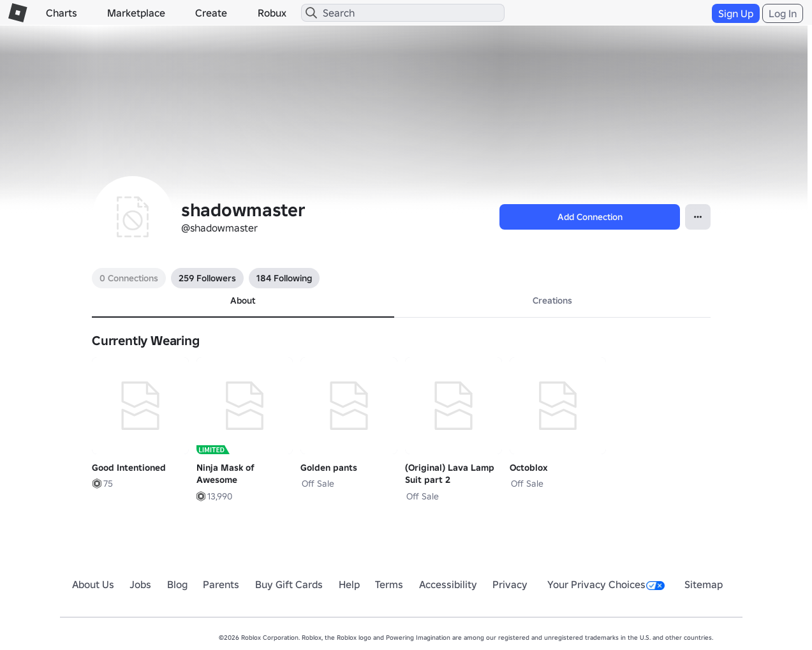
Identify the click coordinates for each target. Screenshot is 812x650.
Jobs (140, 584)
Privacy (510, 584)
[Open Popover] (698, 217)
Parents (221, 584)
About (243, 300)
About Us (93, 584)
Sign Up (736, 13)
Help (349, 584)
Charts (62, 13)
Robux (272, 13)
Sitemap (704, 584)
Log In (783, 13)
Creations (552, 300)
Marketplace (136, 13)
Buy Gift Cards (289, 584)
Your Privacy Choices (606, 584)
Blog (177, 584)
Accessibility (448, 584)
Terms (389, 584)
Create (211, 13)
